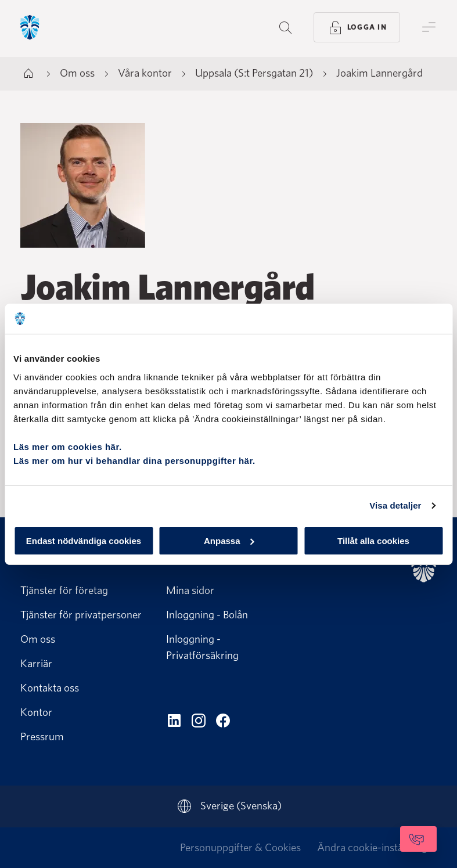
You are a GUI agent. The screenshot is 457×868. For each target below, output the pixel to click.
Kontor (36, 712)
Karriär (36, 663)
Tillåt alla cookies (373, 540)
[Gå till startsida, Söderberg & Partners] (62, 28)
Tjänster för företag (64, 590)
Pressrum (42, 736)
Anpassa (229, 540)
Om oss (38, 639)
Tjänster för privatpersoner (81, 615)
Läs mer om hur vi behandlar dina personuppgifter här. (134, 460)
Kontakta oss (50, 688)
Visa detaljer (395, 505)
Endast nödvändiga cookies (84, 540)
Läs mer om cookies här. (68, 446)
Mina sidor (190, 590)
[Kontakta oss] (387, 839)
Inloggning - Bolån (207, 615)
